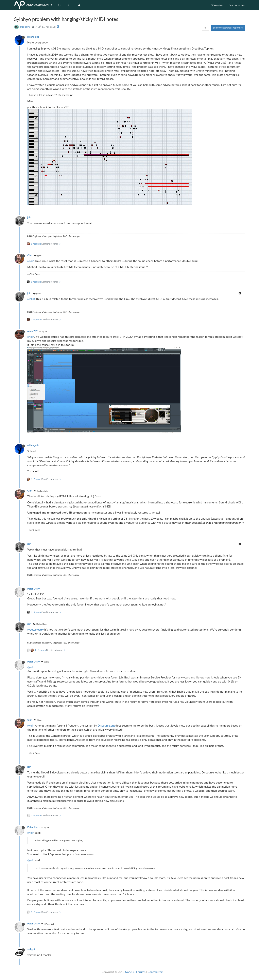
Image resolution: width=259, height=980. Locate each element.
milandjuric (33, 37)
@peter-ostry (35, 629)
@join (38, 255)
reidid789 (32, 331)
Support (25, 27)
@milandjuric (41, 491)
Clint (30, 255)
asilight (31, 949)
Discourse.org (106, 725)
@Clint (37, 293)
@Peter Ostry (40, 624)
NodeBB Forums (135, 972)
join (29, 217)
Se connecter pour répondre (228, 28)
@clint (31, 299)
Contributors (155, 972)
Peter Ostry (33, 589)
